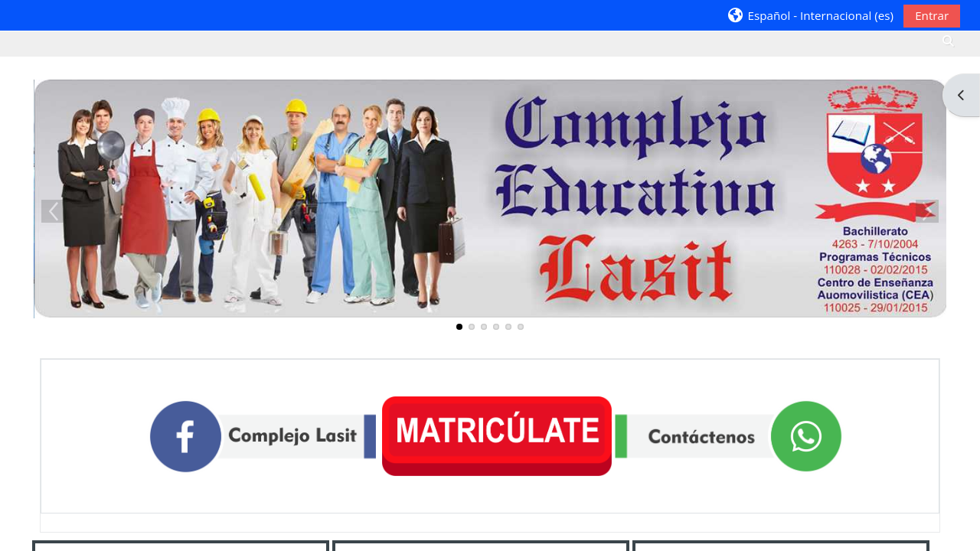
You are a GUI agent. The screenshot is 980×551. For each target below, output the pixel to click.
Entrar (932, 15)
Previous (53, 211)
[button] (810, 15)
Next (927, 211)
